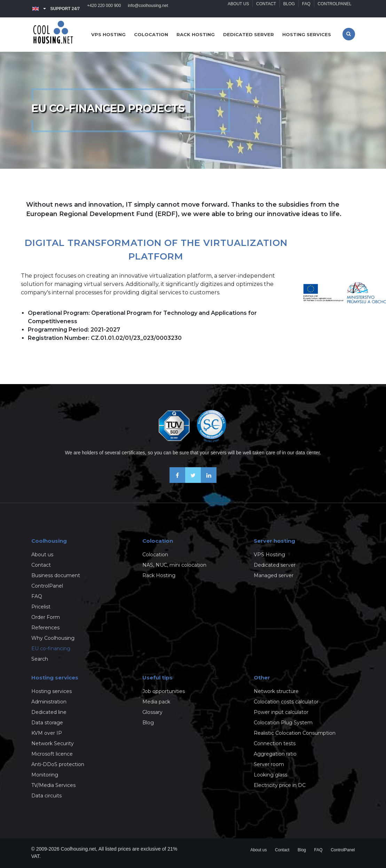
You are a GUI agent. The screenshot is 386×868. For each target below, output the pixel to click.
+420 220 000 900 (104, 9)
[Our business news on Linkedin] (209, 481)
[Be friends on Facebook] (177, 481)
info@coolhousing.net (148, 9)
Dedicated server (249, 34)
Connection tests (275, 743)
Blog (289, 9)
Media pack (156, 702)
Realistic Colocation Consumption (295, 733)
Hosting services (307, 34)
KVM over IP (47, 733)
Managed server (274, 575)
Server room (269, 764)
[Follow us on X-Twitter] (193, 481)
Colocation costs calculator (286, 702)
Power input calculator (281, 712)
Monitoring (45, 775)
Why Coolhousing (53, 638)
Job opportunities (164, 691)
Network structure (276, 691)
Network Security (53, 743)
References (45, 628)
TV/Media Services (53, 785)
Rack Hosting (159, 575)
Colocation (151, 34)
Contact (266, 9)
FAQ (306, 9)
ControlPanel (334, 9)
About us (238, 9)
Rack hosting (196, 34)
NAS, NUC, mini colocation (174, 565)
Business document (56, 575)
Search (40, 659)
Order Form (46, 617)
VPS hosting (108, 34)
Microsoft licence (52, 754)
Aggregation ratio (275, 754)
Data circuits (46, 796)
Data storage (47, 723)
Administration (49, 702)
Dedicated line (49, 712)
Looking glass (270, 775)
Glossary (152, 712)
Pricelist (41, 607)
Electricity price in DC (280, 785)
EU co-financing (51, 648)
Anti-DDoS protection (58, 764)
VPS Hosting (269, 555)
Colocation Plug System (283, 723)
